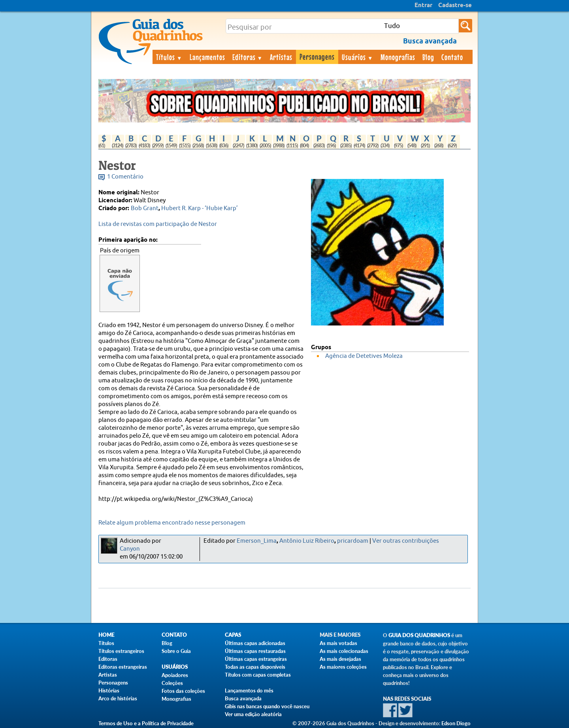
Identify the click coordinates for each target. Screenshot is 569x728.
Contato (452, 57)
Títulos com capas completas (258, 675)
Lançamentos (207, 57)
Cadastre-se (455, 6)
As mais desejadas (340, 659)
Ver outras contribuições (406, 541)
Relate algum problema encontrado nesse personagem (172, 523)
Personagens (317, 56)
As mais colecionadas (344, 651)
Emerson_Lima (257, 541)
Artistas (281, 57)
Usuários (358, 57)
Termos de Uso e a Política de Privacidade (146, 723)
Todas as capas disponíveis (255, 667)
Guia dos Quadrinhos (419, 635)
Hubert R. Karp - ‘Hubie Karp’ (200, 208)
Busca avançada (243, 698)
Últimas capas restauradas (255, 651)
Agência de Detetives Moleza (364, 356)
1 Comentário (125, 177)
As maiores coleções (343, 667)
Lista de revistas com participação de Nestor (158, 224)
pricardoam (353, 541)
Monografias (398, 57)
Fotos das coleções (183, 691)
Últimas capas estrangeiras (256, 659)
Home (106, 635)
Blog (428, 57)
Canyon (130, 549)
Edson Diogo (456, 723)
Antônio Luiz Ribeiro (307, 541)
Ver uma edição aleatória (253, 714)
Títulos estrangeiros (121, 651)
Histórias (109, 690)
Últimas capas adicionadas (255, 643)
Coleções (172, 683)
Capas (233, 635)
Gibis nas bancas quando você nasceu (267, 706)
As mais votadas (338, 643)
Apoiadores (175, 675)
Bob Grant (145, 208)
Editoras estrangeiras (123, 667)
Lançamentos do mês (249, 690)
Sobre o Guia (176, 651)
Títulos (169, 57)
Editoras (248, 57)
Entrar (423, 6)
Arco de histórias (118, 698)
